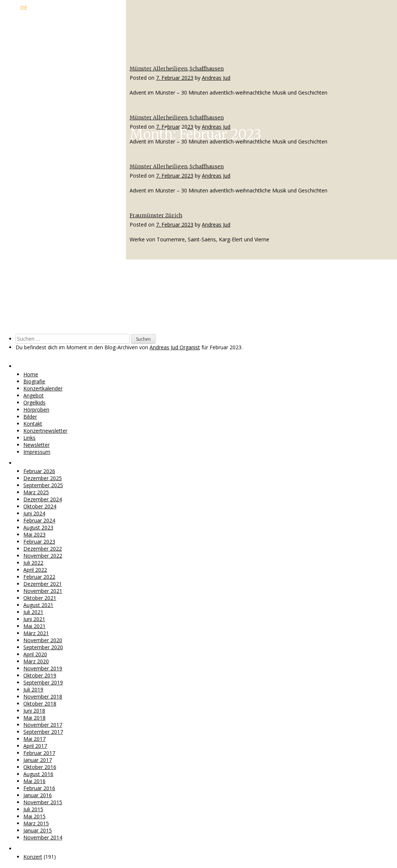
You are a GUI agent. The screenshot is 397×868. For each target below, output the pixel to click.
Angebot (34, 395)
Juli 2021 (33, 612)
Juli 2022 (33, 563)
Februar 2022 (39, 577)
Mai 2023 (34, 534)
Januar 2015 (38, 830)
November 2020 (43, 640)
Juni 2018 (34, 711)
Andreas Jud (216, 78)
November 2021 (43, 591)
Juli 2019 (33, 689)
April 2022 (35, 570)
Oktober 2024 (40, 506)
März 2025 (36, 492)
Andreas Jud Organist (175, 347)
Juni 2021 (34, 619)
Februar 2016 (39, 788)
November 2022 (43, 556)
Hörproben (36, 410)
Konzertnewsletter (45, 431)
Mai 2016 (34, 781)
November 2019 (43, 668)
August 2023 (38, 527)
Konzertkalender (43, 388)
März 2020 (36, 661)
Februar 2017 (39, 753)
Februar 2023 (39, 542)
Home (31, 374)
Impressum (37, 452)
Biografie (34, 381)
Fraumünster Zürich (156, 215)
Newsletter (36, 445)
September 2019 (43, 682)
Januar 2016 (38, 795)
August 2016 (38, 774)
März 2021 (36, 633)
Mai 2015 (34, 816)
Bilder (30, 417)
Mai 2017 (34, 739)
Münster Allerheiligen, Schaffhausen (177, 69)
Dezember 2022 (43, 549)
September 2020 (43, 647)
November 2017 (43, 725)
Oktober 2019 (40, 675)
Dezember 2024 (43, 499)
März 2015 (36, 823)
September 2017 (43, 732)
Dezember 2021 (43, 584)
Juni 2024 (34, 513)
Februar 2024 (39, 520)
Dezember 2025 (43, 478)
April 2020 (35, 654)
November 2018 (43, 697)
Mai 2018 (34, 718)
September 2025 (43, 485)
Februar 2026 (39, 471)
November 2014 (43, 837)
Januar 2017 (38, 760)
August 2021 (38, 605)
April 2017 (35, 746)
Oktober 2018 (40, 704)
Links (29, 438)
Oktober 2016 (40, 767)
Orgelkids (34, 402)
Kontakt (33, 424)
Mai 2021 (34, 626)
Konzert (33, 857)
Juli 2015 (33, 809)
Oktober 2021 (40, 598)
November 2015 (43, 802)
